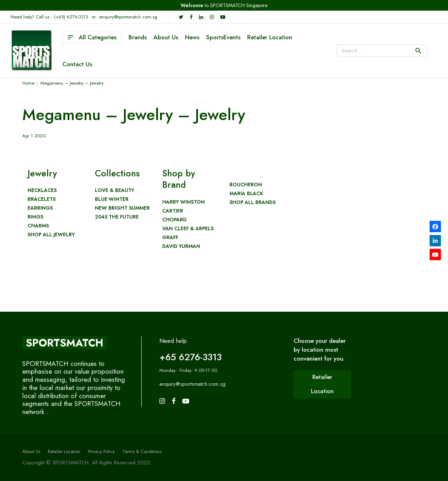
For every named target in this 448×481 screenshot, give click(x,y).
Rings (35, 217)
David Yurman (181, 246)
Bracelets (42, 199)
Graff (170, 237)
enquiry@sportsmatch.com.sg (128, 17)
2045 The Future (117, 217)
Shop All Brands (253, 202)
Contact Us (77, 64)
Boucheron (246, 185)
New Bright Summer (122, 208)
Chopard (174, 220)
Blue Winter (112, 199)
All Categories (92, 37)
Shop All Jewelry (51, 235)
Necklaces (42, 190)
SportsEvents (223, 37)
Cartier (173, 211)
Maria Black (246, 194)
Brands (138, 37)
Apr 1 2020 (34, 136)
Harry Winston (183, 202)
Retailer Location (270, 37)
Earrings (40, 208)
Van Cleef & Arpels (188, 229)
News (192, 37)
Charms (38, 226)
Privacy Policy (101, 451)
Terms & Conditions (142, 451)
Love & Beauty (115, 190)
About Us (166, 37)
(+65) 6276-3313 (71, 17)
